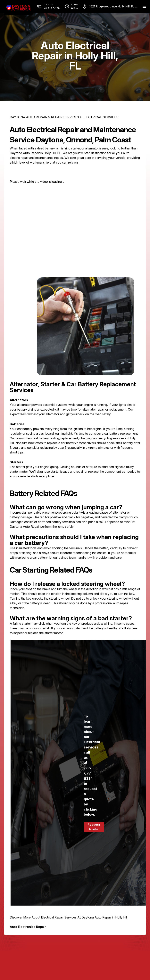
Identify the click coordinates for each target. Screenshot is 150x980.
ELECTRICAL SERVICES (100, 117)
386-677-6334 (88, 773)
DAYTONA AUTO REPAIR (29, 117)
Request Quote (94, 827)
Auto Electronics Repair (28, 927)
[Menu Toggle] (144, 6)
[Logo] (18, 8)
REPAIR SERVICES (65, 117)
